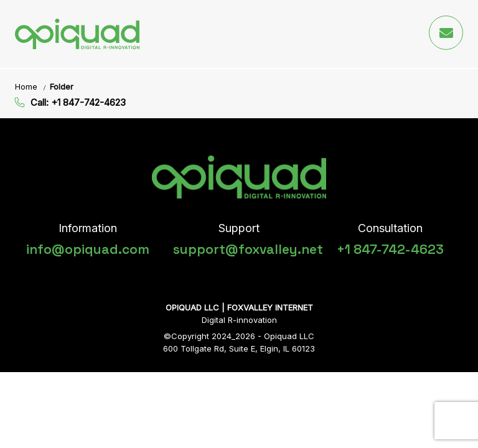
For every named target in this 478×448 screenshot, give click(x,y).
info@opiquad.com (88, 249)
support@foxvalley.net (248, 249)
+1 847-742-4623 (390, 249)
